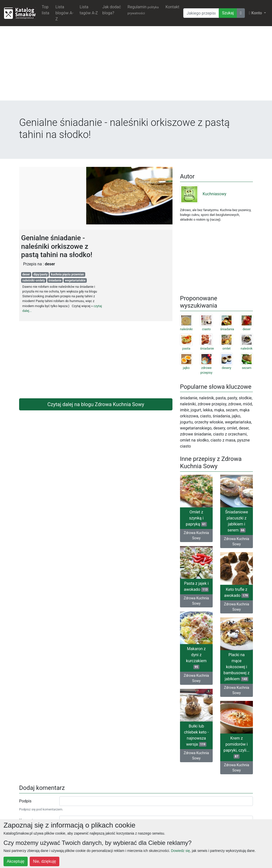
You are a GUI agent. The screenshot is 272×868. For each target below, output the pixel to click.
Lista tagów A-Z (89, 10)
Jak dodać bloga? (112, 10)
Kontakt (172, 7)
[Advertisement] (136, 65)
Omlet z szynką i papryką (196, 518)
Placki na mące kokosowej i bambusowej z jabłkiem (236, 667)
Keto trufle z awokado (236, 592)
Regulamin (143, 10)
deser (26, 274)
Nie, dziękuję (44, 861)
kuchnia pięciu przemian (67, 274)
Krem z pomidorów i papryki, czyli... (236, 747)
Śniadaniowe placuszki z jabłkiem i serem (236, 521)
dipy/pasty (41, 274)
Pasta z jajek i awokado (196, 586)
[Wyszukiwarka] (201, 13)
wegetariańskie (75, 280)
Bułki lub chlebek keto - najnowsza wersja (196, 735)
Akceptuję (16, 861)
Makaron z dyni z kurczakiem (196, 658)
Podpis (25, 801)
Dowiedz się (180, 851)
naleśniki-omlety (34, 280)
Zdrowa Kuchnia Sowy (196, 535)
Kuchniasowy (203, 194)
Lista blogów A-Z (64, 13)
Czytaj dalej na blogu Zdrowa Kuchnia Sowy (96, 404)
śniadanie (55, 280)
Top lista (46, 10)
